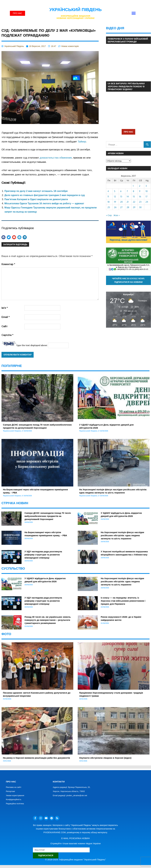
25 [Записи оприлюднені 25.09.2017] (109, 207)
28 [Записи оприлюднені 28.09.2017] (128, 207)
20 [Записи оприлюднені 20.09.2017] (121, 202)
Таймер (82, 142)
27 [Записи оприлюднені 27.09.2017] (121, 207)
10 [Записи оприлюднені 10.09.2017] (147, 191)
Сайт (4, 326)
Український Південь (76, 10)
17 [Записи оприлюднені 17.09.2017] (147, 197)
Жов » (117, 215)
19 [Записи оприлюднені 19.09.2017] (115, 202)
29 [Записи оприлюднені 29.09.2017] (134, 207)
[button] (134, 13)
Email (6, 317)
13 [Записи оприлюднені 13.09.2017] (121, 197)
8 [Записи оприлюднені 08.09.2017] (134, 191)
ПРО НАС (128, 132)
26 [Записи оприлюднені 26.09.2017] (115, 207)
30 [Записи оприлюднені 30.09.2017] (140, 207)
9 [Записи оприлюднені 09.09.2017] (140, 191)
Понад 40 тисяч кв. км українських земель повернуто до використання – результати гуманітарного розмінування (48, 620)
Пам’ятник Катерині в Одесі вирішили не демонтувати (36, 199)
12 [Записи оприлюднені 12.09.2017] (115, 197)
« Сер (109, 215)
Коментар (8, 264)
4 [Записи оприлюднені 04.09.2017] (108, 191)
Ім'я (5, 308)
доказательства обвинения (56, 158)
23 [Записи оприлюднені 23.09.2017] (140, 202)
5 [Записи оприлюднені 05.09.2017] (115, 191)
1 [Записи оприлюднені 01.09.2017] (133, 186)
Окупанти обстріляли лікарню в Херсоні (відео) (105, 758)
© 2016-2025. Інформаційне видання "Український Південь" (75, 860)
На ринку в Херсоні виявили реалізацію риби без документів (36, 758)
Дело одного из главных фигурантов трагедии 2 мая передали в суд (45, 195)
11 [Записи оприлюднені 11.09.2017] (108, 197)
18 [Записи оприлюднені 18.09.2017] (109, 202)
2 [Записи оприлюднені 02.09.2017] (140, 186)
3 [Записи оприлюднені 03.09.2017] (146, 186)
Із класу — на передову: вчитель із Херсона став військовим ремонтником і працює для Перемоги (123, 601)
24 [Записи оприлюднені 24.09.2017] (147, 202)
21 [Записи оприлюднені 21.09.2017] (128, 202)
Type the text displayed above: (32, 345)
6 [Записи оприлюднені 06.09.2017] (121, 191)
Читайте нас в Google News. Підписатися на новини (129, 280)
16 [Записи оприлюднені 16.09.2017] (140, 197)
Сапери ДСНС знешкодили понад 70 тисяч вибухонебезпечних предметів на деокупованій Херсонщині (48, 516)
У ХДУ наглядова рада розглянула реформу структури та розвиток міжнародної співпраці (43, 555)
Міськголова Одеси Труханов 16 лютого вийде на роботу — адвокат (44, 203)
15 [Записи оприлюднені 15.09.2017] (134, 197)
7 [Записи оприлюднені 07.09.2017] (127, 191)
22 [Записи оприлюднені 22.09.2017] (134, 202)
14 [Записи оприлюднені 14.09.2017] (128, 197)
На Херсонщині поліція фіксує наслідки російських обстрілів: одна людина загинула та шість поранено (122, 535)
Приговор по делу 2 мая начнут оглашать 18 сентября (36, 191)
